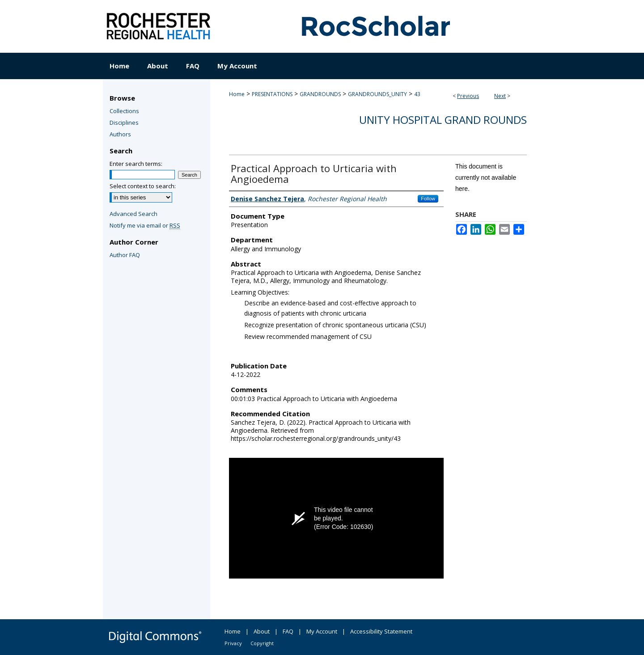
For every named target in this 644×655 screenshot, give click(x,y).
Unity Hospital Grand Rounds (443, 120)
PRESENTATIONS (272, 94)
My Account (322, 631)
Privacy (233, 643)
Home (237, 94)
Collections (124, 111)
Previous (468, 96)
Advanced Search (133, 214)
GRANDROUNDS (320, 94)
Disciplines (124, 123)
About (262, 631)
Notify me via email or (145, 225)
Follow (428, 199)
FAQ (288, 631)
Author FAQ (125, 255)
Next (500, 96)
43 (417, 94)
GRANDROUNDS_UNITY (377, 94)
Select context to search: (143, 186)
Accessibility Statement (381, 631)
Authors (120, 134)
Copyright (262, 643)
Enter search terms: (136, 164)
